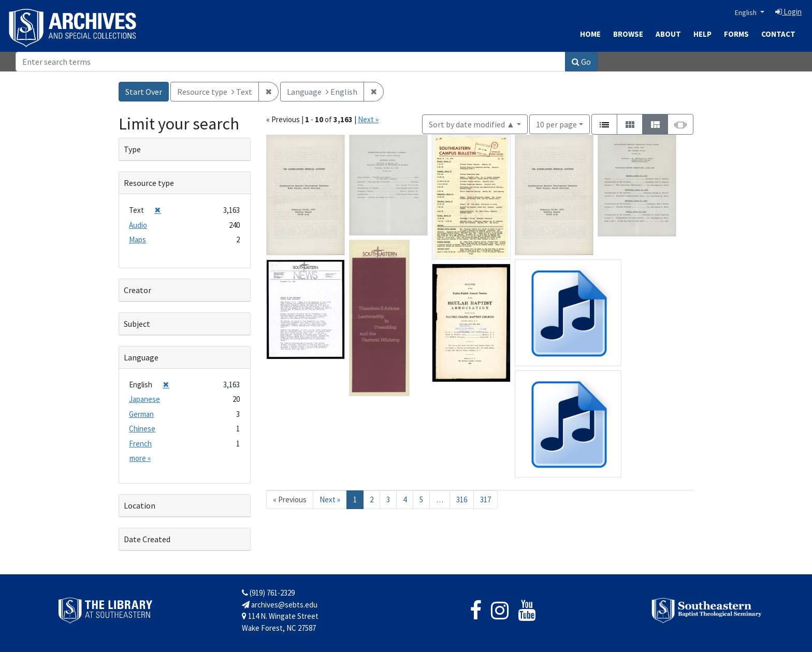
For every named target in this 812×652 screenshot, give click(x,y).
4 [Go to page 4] (405, 499)
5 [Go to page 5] (421, 499)
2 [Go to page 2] (372, 499)
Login (788, 12)
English (746, 12)
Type (132, 149)
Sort (472, 124)
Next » (368, 119)
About (668, 34)
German (141, 414)
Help (702, 34)
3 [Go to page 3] (388, 499)
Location (140, 505)
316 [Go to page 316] (462, 499)
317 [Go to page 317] (485, 499)
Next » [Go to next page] (330, 499)
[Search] (291, 62)
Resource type (149, 183)
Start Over (144, 92)
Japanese (144, 399)
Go (581, 62)
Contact (778, 34)
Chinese (142, 429)
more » (140, 458)
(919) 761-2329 (268, 593)
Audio (138, 225)
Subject (137, 324)
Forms (736, 34)
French (140, 444)
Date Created (147, 539)
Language (141, 357)
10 (556, 124)
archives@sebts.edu (280, 605)
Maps (137, 240)
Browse (628, 34)
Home (590, 34)
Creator (137, 290)
